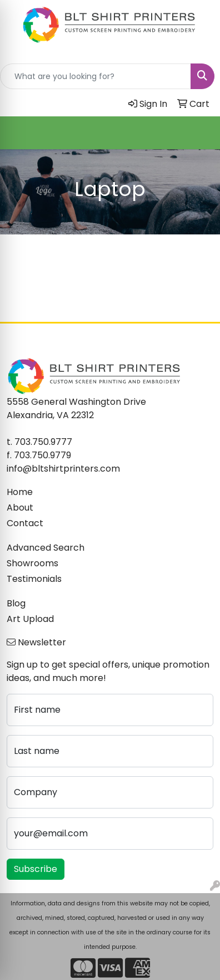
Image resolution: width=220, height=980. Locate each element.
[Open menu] (198, 133)
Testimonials (34, 579)
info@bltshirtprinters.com (63, 469)
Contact (25, 523)
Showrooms (32, 563)
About (20, 508)
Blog (16, 603)
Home (20, 492)
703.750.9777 (43, 442)
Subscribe (36, 869)
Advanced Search (46, 548)
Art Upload (30, 619)
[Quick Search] (96, 76)
